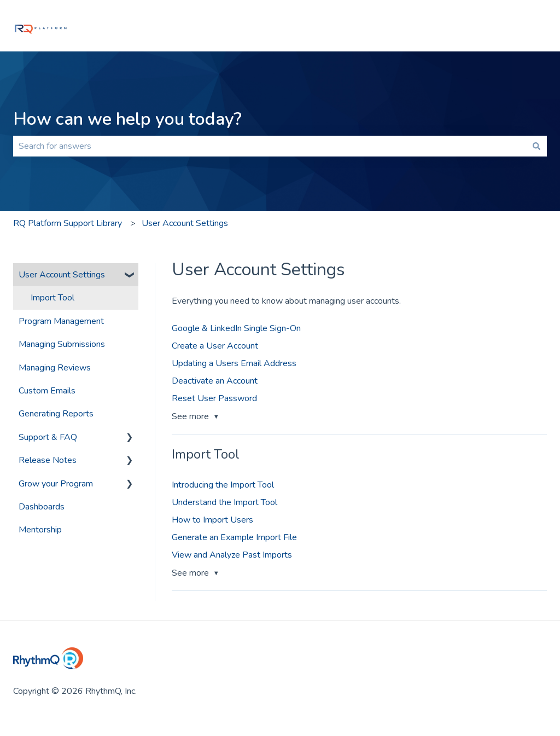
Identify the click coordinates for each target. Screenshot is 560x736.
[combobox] (270, 146)
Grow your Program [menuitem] (56, 484)
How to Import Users (212, 520)
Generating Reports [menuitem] (56, 414)
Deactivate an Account (215, 381)
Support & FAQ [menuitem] (48, 437)
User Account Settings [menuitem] (62, 275)
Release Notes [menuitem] (48, 460)
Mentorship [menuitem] (40, 530)
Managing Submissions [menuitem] (62, 344)
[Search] (536, 146)
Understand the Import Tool (224, 502)
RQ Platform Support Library (68, 223)
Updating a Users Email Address (234, 363)
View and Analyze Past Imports (232, 555)
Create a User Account (215, 346)
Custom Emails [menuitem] (47, 391)
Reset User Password (214, 398)
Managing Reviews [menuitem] (55, 368)
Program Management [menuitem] (61, 321)
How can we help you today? (127, 119)
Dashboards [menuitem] (42, 507)
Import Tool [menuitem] (52, 298)
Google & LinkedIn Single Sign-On (236, 328)
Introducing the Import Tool (223, 485)
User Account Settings (185, 223)
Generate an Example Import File (234, 537)
